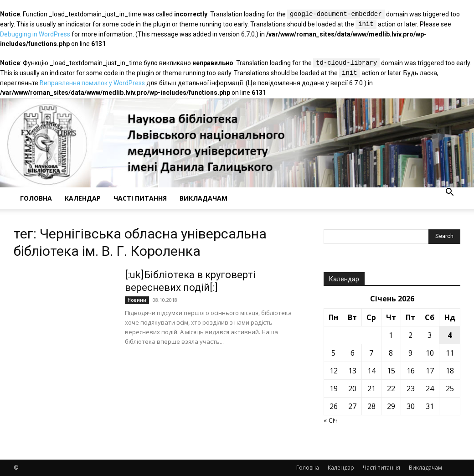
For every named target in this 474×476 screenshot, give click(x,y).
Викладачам (204, 198)
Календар (83, 198)
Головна (36, 198)
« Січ (331, 420)
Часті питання (140, 198)
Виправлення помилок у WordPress (92, 83)
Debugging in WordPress (35, 34)
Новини (137, 300)
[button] (449, 193)
